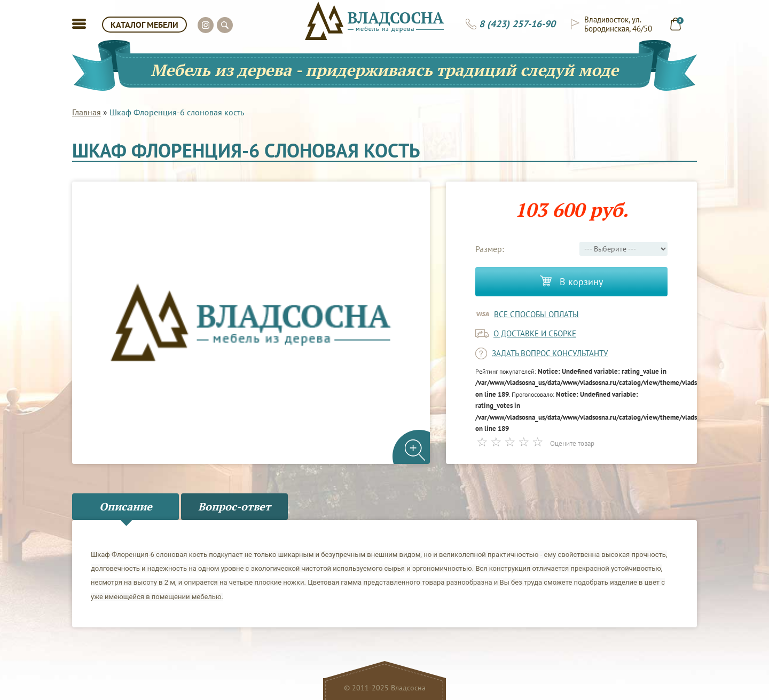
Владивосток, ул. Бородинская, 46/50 (618, 24)
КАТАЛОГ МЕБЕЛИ (144, 25)
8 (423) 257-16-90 (517, 24)
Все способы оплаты (536, 314)
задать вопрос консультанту (550, 353)
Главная (87, 112)
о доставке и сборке (535, 333)
